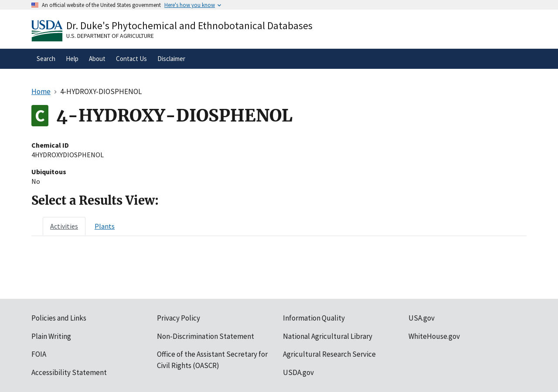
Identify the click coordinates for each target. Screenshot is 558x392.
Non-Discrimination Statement (206, 336)
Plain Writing (51, 336)
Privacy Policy (179, 318)
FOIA (39, 354)
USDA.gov (298, 372)
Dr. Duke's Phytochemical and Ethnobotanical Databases (189, 25)
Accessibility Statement (69, 372)
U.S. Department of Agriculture (110, 36)
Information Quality (314, 318)
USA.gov (422, 318)
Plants (105, 226)
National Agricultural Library (328, 336)
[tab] (64, 226)
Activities (64, 226)
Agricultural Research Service (329, 354)
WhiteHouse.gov (434, 336)
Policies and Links (59, 318)
